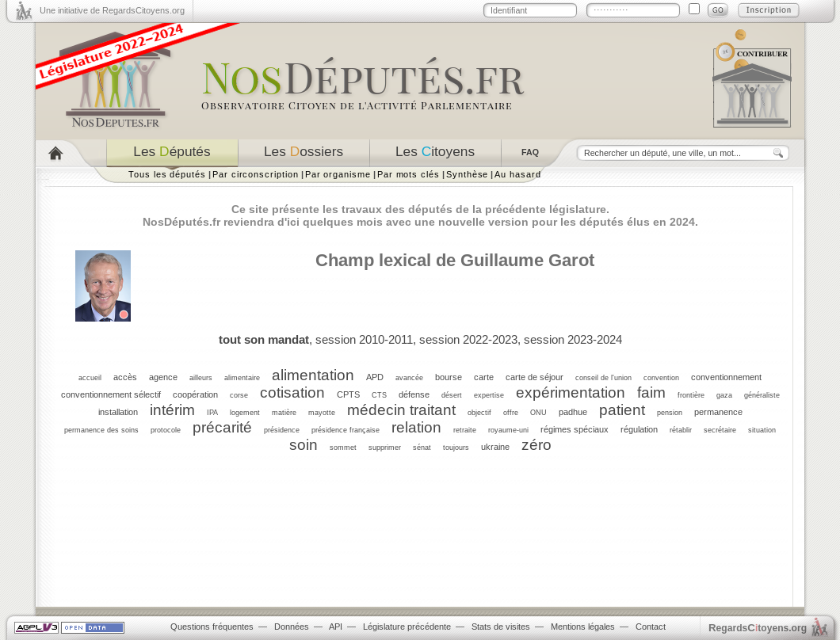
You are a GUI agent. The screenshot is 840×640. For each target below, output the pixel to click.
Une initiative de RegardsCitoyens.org (112, 10)
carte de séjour (535, 377)
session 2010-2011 (364, 339)
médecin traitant (401, 410)
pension (670, 413)
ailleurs (201, 378)
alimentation (313, 375)
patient (622, 410)
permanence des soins (101, 430)
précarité (222, 427)
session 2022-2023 (468, 339)
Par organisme (338, 174)
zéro (536, 445)
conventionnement (726, 377)
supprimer (385, 448)
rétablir (681, 430)
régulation (639, 429)
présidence (282, 430)
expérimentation (571, 392)
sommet (343, 448)
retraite (465, 430)
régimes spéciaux (575, 429)
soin (304, 445)
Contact (651, 627)
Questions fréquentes (212, 627)
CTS (379, 395)
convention (661, 378)
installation (118, 412)
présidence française (346, 430)
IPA (212, 413)
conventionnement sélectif (111, 394)
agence (163, 377)
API (336, 627)
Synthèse (467, 174)
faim (651, 392)
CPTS (348, 394)
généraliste (762, 395)
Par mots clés (409, 174)
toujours (456, 448)
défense (414, 394)
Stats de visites (501, 627)
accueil (90, 378)
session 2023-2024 (573, 339)
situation (762, 430)
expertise (489, 395)
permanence (718, 412)
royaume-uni (508, 430)
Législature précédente (407, 627)
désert (452, 395)
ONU (538, 413)
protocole (166, 430)
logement (245, 413)
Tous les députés (167, 174)
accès (125, 377)
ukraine (495, 447)
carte (484, 377)
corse (239, 395)
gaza (724, 395)
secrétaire (720, 430)
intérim (172, 410)
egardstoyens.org (758, 628)
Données (292, 627)
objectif (479, 413)
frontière (691, 395)
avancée (409, 378)
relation (416, 427)
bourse (449, 377)
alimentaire (242, 378)
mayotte (322, 413)
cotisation (292, 392)
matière (284, 413)
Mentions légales (583, 627)
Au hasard (517, 174)
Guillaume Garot (527, 260)
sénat (422, 448)
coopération (195, 394)
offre (511, 413)
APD (375, 377)
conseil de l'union (603, 378)
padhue (573, 412)
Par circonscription (256, 174)
